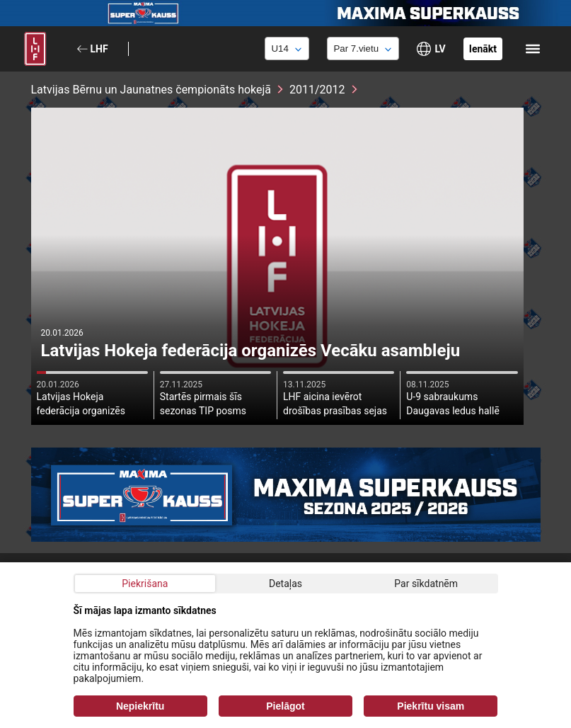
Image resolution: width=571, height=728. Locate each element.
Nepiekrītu (140, 706)
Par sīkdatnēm (426, 584)
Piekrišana (145, 584)
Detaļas (285, 584)
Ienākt (483, 49)
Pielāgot (285, 706)
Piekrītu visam (431, 706)
